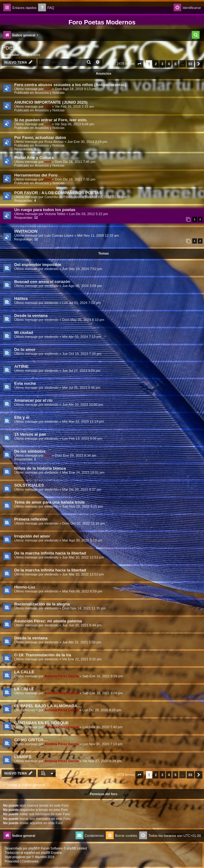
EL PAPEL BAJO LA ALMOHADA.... (48, 706)
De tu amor (25, 349)
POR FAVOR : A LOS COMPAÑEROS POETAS (58, 193)
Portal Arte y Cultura (34, 158)
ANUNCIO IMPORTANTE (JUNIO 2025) (51, 102)
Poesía (11, 48)
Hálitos (21, 299)
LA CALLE (24, 672)
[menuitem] (46, 8)
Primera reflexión (31, 519)
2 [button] (156, 64)
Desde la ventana (31, 316)
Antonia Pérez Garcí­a (62, 676)
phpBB (33, 848)
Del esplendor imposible (38, 265)
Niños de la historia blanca (40, 468)
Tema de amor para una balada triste (49, 502)
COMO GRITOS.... (31, 740)
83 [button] (190, 64)
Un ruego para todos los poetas (45, 210)
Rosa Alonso (54, 142)
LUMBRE (23, 757)
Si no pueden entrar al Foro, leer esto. (51, 120)
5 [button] (175, 64)
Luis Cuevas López (59, 235)
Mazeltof (41, 857)
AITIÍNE (21, 366)
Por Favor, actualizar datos (40, 137)
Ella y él (22, 417)
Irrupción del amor (32, 536)
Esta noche (25, 383)
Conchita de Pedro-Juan (63, 197)
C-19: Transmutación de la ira (43, 655)
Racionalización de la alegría (42, 604)
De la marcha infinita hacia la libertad (50, 553)
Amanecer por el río (33, 400)
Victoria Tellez (55, 214)
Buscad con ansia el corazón (42, 282)
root (48, 89)
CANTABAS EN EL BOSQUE (41, 723)
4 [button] (169, 64)
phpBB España (51, 853)
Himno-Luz (25, 587)
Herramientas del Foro (36, 175)
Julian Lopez (31, 55)
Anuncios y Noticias (50, 93)
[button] (139, 64)
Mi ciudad (24, 332)
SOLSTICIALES (29, 485)
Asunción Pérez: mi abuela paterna (48, 621)
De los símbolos (30, 451)
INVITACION (26, 231)
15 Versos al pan (30, 434)
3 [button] (162, 64)
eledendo (51, 269)
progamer (19, 857)
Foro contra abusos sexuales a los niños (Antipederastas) (70, 85)
